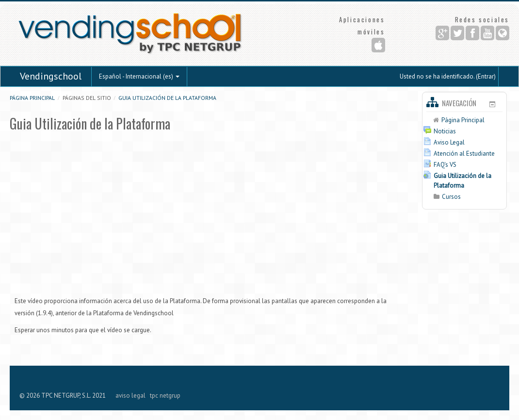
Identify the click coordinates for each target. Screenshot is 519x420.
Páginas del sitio (87, 98)
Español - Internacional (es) (139, 76)
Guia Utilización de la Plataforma (167, 98)
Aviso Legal (449, 142)
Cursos (451, 197)
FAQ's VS (445, 165)
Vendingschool (51, 76)
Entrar (486, 76)
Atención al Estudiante (464, 153)
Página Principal (32, 98)
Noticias (445, 131)
